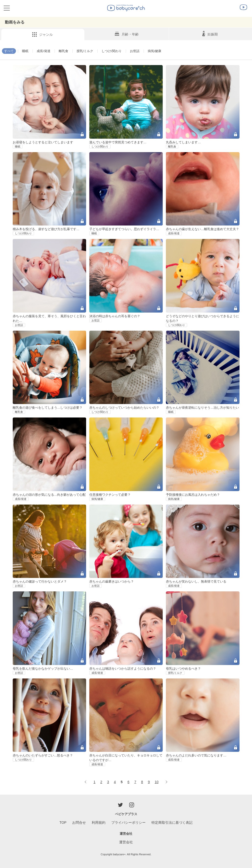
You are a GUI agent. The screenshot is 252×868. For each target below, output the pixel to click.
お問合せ (79, 823)
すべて (9, 51)
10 (157, 782)
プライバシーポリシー (128, 823)
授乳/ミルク (89, 51)
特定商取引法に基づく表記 (172, 823)
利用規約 (99, 823)
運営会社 (126, 842)
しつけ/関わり (117, 51)
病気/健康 (162, 51)
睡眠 (26, 51)
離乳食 (66, 51)
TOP (63, 823)
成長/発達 (45, 51)
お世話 (141, 51)
